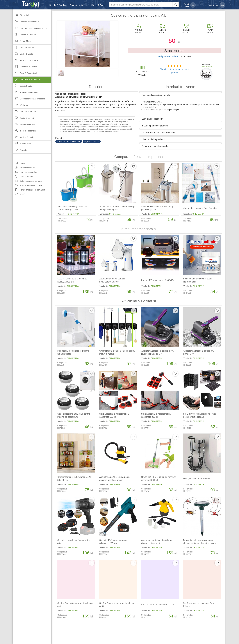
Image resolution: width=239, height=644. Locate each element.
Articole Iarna (22, 145)
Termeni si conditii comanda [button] (155, 146)
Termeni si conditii (24, 168)
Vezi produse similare (168, 56)
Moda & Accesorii (24, 125)
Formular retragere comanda (29, 190)
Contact (20, 164)
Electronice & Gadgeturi (30, 29)
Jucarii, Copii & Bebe (25, 61)
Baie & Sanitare (23, 87)
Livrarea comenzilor (25, 173)
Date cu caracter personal (28, 181)
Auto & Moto (22, 42)
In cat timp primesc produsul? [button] (156, 126)
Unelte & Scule (98, 5)
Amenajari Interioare (25, 93)
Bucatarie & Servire (79, 5)
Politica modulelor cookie (27, 186)
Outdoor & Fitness (24, 48)
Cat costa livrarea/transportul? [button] (156, 95)
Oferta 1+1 (21, 16)
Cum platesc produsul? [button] (152, 119)
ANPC (19, 195)
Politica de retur (23, 177)
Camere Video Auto (25, 112)
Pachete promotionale (26, 23)
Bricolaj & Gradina (58, 5)
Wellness (20, 106)
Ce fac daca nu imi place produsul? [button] (158, 133)
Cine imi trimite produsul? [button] (154, 139)
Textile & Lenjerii (23, 119)
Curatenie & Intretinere (32, 80)
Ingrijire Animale (23, 138)
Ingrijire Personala (24, 132)
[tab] (180, 95)
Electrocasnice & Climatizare (29, 100)
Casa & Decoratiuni (25, 74)
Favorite (20, 151)
